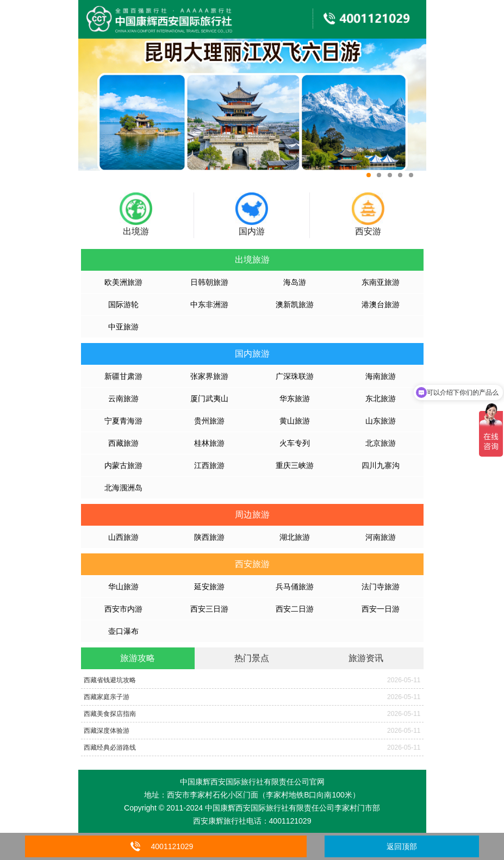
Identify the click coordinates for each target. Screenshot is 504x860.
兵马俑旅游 (295, 587)
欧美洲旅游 (123, 282)
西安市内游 (123, 609)
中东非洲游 (209, 304)
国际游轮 (123, 304)
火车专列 (295, 443)
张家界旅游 (209, 376)
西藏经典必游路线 (110, 747)
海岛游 (295, 282)
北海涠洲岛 (123, 488)
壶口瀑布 (123, 631)
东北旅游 (381, 398)
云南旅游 (123, 398)
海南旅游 (381, 376)
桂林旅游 (209, 443)
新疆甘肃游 (123, 376)
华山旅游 (123, 587)
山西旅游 (123, 537)
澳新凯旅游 (295, 304)
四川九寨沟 (381, 465)
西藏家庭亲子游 (107, 697)
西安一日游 (381, 609)
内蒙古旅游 (123, 465)
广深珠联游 (295, 376)
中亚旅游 (123, 327)
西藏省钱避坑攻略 (110, 680)
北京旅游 (381, 443)
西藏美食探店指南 (110, 714)
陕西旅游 (209, 537)
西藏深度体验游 (107, 731)
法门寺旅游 (381, 587)
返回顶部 (402, 846)
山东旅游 (381, 421)
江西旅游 (209, 465)
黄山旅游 (295, 421)
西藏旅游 (123, 443)
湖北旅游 (295, 537)
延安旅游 (209, 587)
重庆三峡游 (295, 465)
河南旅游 (381, 537)
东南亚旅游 (381, 282)
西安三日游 (209, 609)
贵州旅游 (209, 421)
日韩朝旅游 (209, 282)
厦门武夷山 (209, 398)
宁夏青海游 (123, 421)
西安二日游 (295, 609)
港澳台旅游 (381, 304)
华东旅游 (295, 398)
